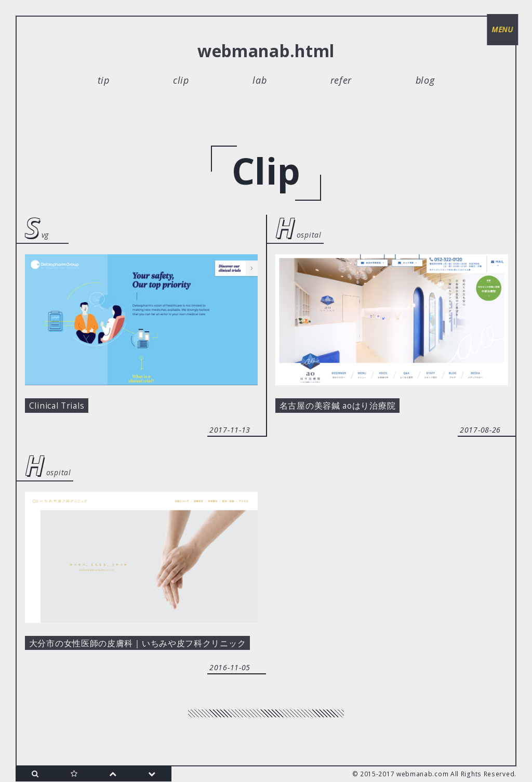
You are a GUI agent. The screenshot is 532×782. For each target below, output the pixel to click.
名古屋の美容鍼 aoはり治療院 (346, 407)
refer (341, 80)
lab (260, 80)
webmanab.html (266, 51)
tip (104, 80)
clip (181, 80)
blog (425, 80)
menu (501, 31)
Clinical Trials (62, 407)
